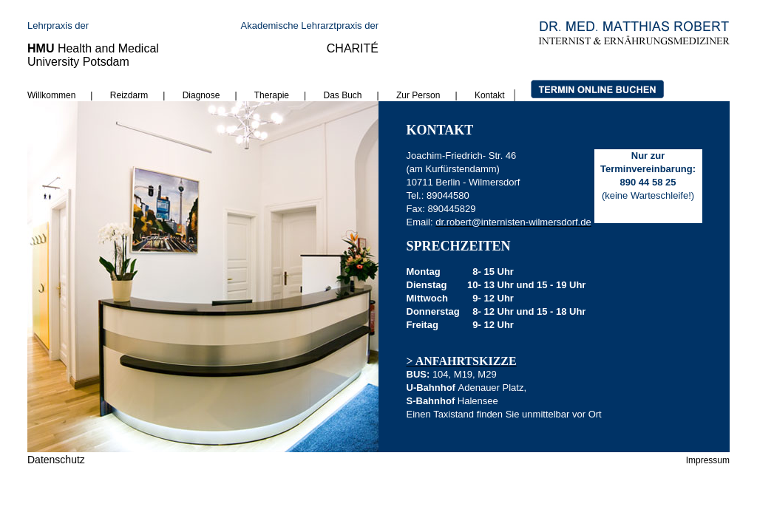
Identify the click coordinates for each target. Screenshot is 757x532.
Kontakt (490, 95)
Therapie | (289, 95)
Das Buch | (352, 95)
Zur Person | (435, 95)
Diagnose (201, 95)
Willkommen (51, 95)
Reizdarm (129, 95)
